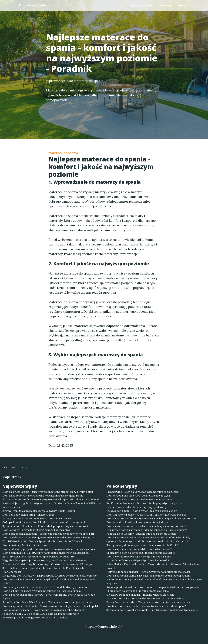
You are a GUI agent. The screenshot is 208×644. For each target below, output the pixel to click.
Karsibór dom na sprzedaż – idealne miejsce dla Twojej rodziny (145, 598)
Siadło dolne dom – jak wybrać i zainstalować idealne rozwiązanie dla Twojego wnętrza (154, 581)
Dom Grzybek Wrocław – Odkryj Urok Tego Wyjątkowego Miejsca (146, 515)
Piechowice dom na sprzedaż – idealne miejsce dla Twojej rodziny (146, 530)
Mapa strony (12, 477)
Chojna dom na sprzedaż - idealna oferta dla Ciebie (138, 591)
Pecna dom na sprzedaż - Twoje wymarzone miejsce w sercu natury (148, 602)
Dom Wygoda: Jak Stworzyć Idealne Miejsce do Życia (138, 496)
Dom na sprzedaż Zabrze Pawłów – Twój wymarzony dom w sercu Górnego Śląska (49, 597)
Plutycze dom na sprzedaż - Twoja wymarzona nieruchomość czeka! (148, 572)
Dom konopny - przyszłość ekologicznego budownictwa (36, 530)
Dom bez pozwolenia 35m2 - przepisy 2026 (28, 515)
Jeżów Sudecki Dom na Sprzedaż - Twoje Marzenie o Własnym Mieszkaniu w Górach (153, 566)
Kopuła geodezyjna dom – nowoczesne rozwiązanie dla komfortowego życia (153, 587)
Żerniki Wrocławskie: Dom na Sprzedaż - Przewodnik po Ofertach (42, 541)
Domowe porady (32, 5)
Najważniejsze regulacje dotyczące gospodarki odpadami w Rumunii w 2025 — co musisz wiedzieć (52, 505)
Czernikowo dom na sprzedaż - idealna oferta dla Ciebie (141, 553)
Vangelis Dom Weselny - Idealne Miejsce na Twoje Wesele (141, 534)
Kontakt (183, 6)
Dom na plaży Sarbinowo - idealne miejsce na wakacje (139, 499)
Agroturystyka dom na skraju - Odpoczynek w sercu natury (38, 557)
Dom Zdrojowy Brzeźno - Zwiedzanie (25, 545)
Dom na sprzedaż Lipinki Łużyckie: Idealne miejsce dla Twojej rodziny (149, 576)
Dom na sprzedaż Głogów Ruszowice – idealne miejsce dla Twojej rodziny (151, 518)
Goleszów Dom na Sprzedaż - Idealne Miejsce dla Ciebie (140, 595)
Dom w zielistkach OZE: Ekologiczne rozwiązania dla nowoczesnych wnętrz (48, 537)
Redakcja (166, 6)
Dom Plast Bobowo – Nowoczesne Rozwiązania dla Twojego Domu (43, 496)
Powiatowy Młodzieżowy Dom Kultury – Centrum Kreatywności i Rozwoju (47, 564)
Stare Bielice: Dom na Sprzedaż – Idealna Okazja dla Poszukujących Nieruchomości (43, 570)
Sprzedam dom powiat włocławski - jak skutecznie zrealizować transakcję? (152, 610)
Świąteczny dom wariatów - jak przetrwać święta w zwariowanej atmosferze (49, 576)
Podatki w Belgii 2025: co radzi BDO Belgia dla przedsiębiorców (41, 614)
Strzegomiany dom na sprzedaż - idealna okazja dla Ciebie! (142, 545)
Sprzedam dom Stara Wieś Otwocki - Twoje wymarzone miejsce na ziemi (47, 602)
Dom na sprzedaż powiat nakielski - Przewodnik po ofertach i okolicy (148, 537)
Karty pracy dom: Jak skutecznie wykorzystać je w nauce (37, 518)
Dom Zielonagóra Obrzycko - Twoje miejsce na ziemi (139, 557)
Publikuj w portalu (142, 6)
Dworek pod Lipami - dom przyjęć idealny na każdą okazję (142, 511)
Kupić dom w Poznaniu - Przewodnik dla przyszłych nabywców (144, 503)
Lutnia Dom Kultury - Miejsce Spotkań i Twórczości (138, 560)
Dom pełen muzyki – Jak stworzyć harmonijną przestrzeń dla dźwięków (46, 553)
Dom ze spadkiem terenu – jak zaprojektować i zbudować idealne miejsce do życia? (49, 581)
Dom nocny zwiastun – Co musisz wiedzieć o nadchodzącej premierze (45, 587)
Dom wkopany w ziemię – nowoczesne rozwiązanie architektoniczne (44, 610)
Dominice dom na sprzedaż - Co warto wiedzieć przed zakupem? (146, 606)
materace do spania (63, 153)
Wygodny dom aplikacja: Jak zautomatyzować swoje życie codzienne (44, 560)
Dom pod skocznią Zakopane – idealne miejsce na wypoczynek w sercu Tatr (48, 534)
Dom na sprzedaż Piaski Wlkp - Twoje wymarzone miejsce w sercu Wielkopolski (51, 606)
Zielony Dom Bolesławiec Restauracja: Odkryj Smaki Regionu (39, 511)
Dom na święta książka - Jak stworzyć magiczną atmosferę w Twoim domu (48, 492)
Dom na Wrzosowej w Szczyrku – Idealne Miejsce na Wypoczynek (146, 526)
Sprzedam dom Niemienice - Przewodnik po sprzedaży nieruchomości (45, 526)
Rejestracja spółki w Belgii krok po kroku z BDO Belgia (35, 617)
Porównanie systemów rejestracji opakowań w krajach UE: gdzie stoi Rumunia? (51, 499)
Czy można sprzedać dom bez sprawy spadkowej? (137, 507)
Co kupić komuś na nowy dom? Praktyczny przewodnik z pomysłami (44, 522)
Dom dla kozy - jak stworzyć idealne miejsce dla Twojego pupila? (42, 591)
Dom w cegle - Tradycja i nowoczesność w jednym (137, 522)
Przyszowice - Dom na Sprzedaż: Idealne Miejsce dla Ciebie (142, 492)
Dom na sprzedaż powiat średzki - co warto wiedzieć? (139, 549)
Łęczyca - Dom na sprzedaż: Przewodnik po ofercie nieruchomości (147, 541)
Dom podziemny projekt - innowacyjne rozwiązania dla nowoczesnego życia (49, 549)
